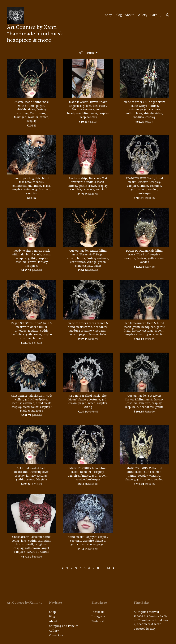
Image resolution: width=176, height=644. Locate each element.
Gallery (142, 15)
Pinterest (98, 621)
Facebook (98, 612)
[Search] (168, 15)
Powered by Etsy (145, 629)
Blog (118, 15)
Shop (109, 15)
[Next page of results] (114, 568)
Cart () (156, 15)
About (129, 15)
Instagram (98, 616)
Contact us (56, 635)
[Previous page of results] (63, 568)
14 (108, 568)
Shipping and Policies (64, 626)
